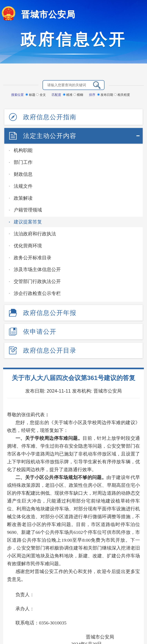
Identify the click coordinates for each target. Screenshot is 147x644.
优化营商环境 (28, 246)
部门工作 (23, 162)
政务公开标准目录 (33, 258)
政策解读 (23, 198)
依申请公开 (40, 332)
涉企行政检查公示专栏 (37, 293)
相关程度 (122, 95)
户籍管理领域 (28, 210)
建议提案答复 (28, 222)
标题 (31, 95)
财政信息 (23, 174)
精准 (68, 95)
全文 (41, 95)
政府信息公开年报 (50, 313)
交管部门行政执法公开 (37, 281)
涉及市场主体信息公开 (37, 269)
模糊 (78, 95)
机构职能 (23, 150)
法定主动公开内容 (50, 136)
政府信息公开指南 (50, 117)
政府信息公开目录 (50, 350)
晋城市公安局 (48, 14)
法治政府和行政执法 (35, 234)
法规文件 (23, 186)
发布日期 (106, 95)
